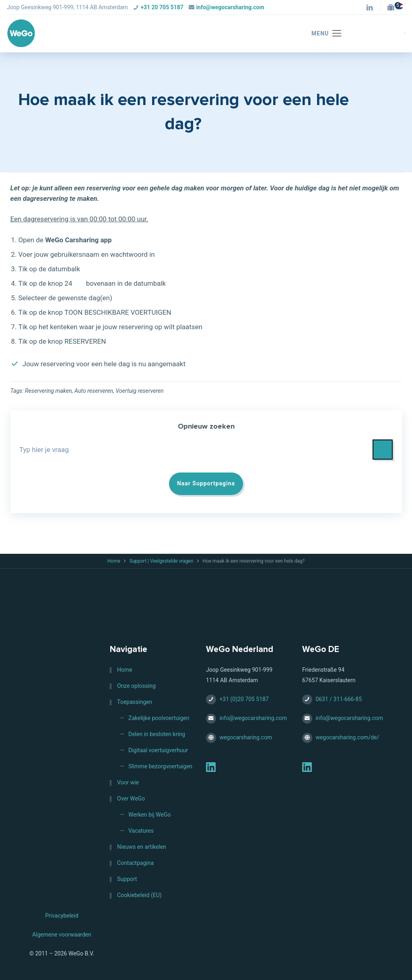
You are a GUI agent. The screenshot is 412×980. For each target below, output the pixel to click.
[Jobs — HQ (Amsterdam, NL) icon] (393, 8)
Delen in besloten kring (157, 734)
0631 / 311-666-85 (339, 699)
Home (114, 561)
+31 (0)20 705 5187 (244, 699)
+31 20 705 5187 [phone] (162, 7)
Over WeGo (131, 798)
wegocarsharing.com (246, 737)
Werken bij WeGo (149, 815)
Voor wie (128, 782)
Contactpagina (135, 863)
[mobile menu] (322, 34)
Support (127, 879)
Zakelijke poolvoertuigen (159, 718)
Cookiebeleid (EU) (139, 895)
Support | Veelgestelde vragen (162, 561)
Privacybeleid (62, 916)
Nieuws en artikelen (142, 847)
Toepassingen (135, 702)
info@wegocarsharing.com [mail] (230, 7)
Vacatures (141, 831)
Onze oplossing (136, 686)
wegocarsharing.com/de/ (347, 737)
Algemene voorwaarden (62, 935)
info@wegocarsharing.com (253, 718)
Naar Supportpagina (206, 484)
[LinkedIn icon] (370, 8)
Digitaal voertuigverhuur (158, 750)
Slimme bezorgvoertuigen (160, 766)
